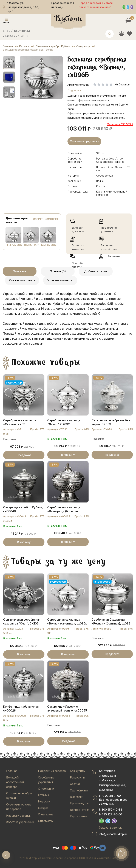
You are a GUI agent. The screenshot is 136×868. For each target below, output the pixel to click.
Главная (12, 771)
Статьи (75, 784)
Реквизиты (77, 777)
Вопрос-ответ (80, 810)
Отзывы (43, 795)
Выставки (77, 797)
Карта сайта (78, 816)
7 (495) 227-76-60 (16, 36)
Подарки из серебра (52, 771)
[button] (9, 62)
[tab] (37, 97)
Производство (80, 803)
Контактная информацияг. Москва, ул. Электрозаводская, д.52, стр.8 (112, 780)
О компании (46, 789)
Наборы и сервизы (19, 816)
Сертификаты (79, 790)
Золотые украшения (20, 822)
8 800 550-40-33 (111, 810)
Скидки (43, 808)
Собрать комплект (46, 219)
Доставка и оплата (22, 280)
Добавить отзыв (96, 271)
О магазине (46, 814)
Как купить (77, 771)
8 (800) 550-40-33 (16, 31)
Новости (44, 801)
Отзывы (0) (58, 271)
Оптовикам (46, 821)
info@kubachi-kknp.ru (113, 834)
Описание (20, 271)
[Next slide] (57, 78)
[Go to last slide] (25, 78)
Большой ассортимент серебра (15, 782)
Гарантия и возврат (60, 280)
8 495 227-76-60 (110, 814)
